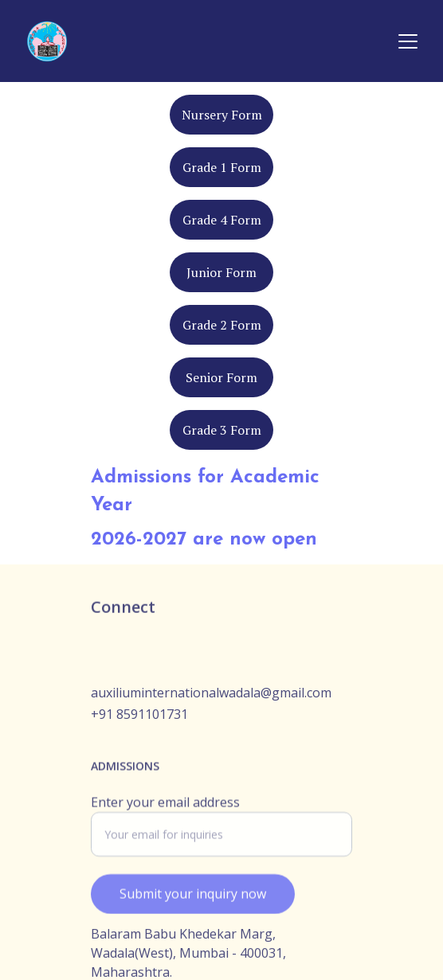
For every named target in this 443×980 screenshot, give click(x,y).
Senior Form (221, 377)
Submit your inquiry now (193, 900)
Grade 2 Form (222, 325)
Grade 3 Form (222, 430)
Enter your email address (165, 809)
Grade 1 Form (222, 167)
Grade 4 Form (222, 220)
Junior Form (221, 272)
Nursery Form (222, 115)
